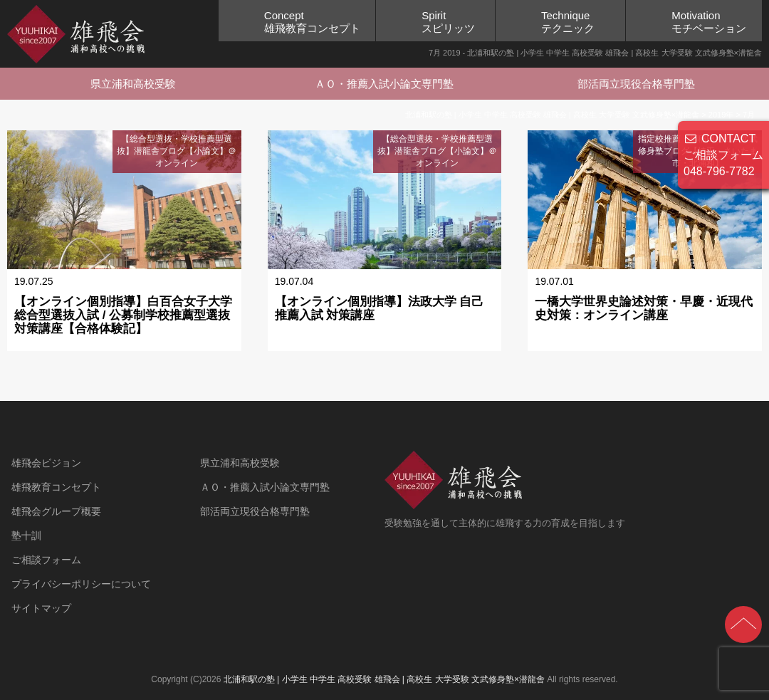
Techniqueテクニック (568, 22)
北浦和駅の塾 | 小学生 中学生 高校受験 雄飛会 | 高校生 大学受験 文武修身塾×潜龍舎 (384, 679)
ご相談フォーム (46, 560)
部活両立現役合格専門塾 (636, 84)
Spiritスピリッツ (448, 22)
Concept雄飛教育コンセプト (312, 22)
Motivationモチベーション (709, 22)
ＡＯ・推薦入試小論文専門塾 (384, 84)
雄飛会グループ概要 (56, 511)
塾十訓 (26, 536)
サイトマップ (41, 608)
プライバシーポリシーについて (81, 584)
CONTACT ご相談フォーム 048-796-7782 (723, 155)
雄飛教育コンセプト (56, 487)
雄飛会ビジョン (46, 463)
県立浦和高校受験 (133, 84)
